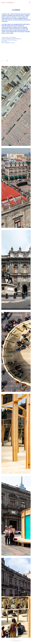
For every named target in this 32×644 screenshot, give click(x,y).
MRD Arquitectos (17, 39)
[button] (30, 2)
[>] (8, 61)
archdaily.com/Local (10, 43)
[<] (3, 61)
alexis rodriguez (8, 2)
